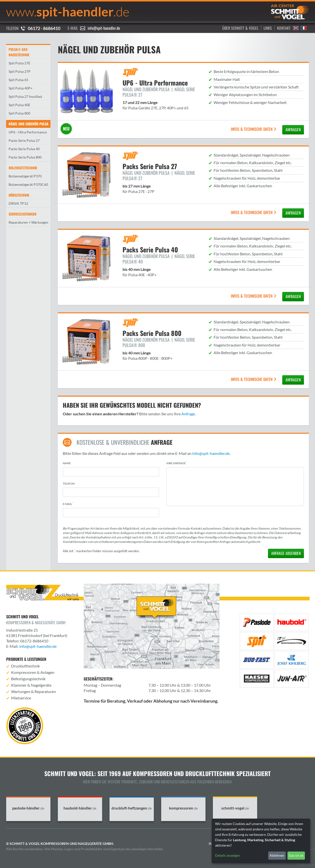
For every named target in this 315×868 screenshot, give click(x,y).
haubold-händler (80, 808)
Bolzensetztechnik (23, 168)
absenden (286, 553)
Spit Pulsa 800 (19, 113)
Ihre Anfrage (177, 463)
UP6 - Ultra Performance (28, 132)
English (296, 28)
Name (67, 463)
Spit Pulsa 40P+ (21, 88)
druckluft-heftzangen (132, 808)
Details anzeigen (228, 855)
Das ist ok (296, 855)
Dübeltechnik (19, 195)
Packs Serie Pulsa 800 (25, 157)
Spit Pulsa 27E (19, 63)
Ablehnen (277, 855)
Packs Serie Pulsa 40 (24, 149)
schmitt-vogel (235, 808)
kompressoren (183, 808)
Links (268, 28)
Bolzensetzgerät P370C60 (28, 184)
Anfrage (188, 414)
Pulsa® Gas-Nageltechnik (19, 52)
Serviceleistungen (23, 214)
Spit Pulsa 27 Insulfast (25, 96)
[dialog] (261, 841)
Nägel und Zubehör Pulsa (29, 124)
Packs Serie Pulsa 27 (24, 140)
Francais (304, 28)
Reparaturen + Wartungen (28, 222)
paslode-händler (28, 808)
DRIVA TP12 (18, 203)
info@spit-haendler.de (104, 28)
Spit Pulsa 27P (20, 71)
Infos (254, 129)
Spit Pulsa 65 (18, 80)
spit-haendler (68, 12)
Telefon (69, 484)
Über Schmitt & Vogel (240, 28)
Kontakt (284, 28)
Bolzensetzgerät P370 (25, 176)
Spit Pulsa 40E (19, 105)
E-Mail (68, 504)
